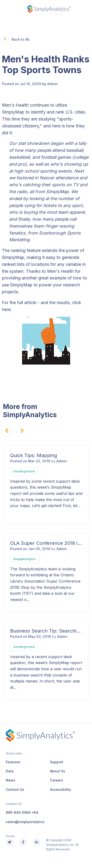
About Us (58, 771)
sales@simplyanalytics (25, 822)
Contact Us (15, 789)
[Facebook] (23, 842)
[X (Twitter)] (10, 842)
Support (57, 762)
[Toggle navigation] (6, 9)
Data (10, 771)
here (6, 309)
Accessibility (61, 789)
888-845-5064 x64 (22, 812)
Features (13, 762)
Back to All (20, 39)
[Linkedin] (37, 842)
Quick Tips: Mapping (34, 455)
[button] (5, 39)
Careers (57, 780)
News (11, 780)
